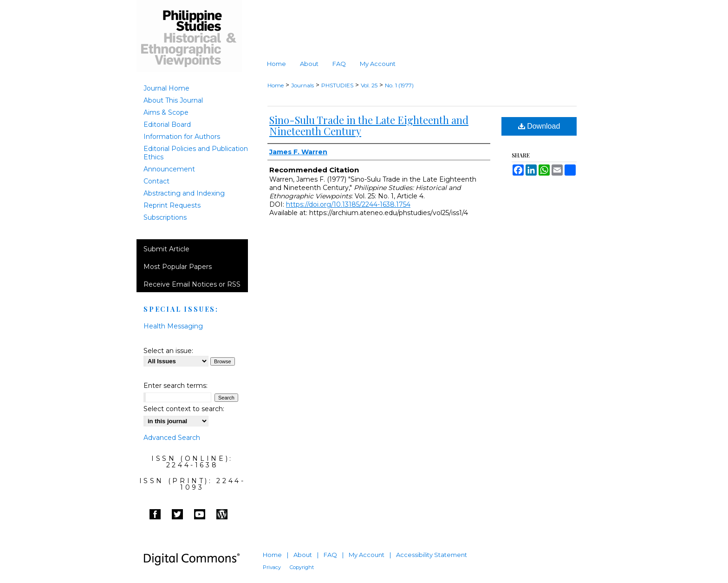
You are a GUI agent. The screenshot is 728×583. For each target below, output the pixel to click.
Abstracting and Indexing (184, 193)
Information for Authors (182, 137)
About (303, 555)
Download (539, 126)
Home (276, 85)
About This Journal (173, 100)
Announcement (169, 169)
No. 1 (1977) (399, 85)
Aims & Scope (166, 112)
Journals (302, 85)
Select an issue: (168, 351)
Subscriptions (165, 217)
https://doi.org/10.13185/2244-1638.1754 (348, 204)
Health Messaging (173, 326)
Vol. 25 (369, 85)
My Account (367, 555)
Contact (156, 181)
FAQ (330, 555)
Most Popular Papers (178, 267)
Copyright (302, 567)
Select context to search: (184, 409)
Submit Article (166, 249)
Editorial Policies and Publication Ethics (196, 153)
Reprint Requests (172, 205)
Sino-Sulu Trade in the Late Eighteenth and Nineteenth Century (369, 125)
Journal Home (166, 88)
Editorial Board (167, 124)
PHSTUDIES (337, 85)
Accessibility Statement (432, 555)
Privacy (272, 567)
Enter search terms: (175, 386)
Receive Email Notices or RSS (192, 284)
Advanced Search (172, 438)
